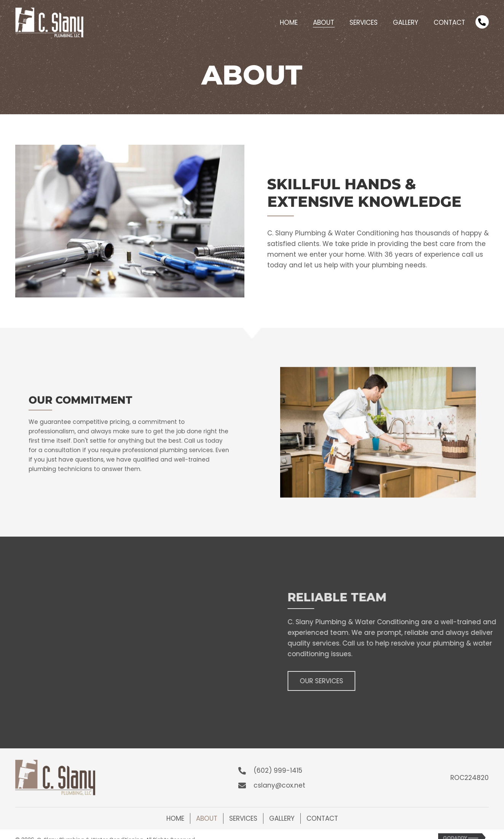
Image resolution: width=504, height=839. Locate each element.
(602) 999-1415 (278, 770)
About (207, 818)
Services (243, 818)
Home (175, 818)
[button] (369, 681)
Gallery (282, 818)
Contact (322, 818)
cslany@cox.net (279, 785)
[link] (289, 22)
